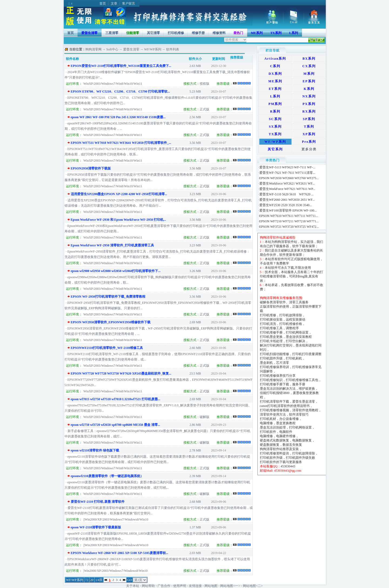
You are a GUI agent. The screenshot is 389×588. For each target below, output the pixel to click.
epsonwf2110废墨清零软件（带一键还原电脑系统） (107, 476)
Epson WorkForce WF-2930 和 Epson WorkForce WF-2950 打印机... (118, 220)
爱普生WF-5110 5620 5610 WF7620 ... (287, 194)
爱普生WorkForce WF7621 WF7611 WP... (287, 189)
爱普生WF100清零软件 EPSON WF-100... (288, 210)
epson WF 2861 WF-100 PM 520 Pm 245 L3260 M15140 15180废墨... (118, 117)
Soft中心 (112, 49)
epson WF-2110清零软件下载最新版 (96, 527)
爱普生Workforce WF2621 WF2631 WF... (287, 183)
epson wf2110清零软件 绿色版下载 (95, 450)
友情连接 (195, 586)
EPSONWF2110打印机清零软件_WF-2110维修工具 (107, 348)
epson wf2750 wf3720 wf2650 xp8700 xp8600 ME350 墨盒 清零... (115, 425)
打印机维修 (176, 33)
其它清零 (153, 33)
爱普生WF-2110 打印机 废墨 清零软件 (98, 502)
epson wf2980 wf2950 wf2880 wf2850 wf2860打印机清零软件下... (116, 271)
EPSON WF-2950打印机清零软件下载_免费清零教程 (108, 297)
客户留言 (129, 4)
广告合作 (164, 586)
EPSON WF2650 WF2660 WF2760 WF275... (289, 178)
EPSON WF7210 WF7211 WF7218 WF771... (289, 221)
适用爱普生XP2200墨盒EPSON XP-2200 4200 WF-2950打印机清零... (119, 194)
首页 (103, 4)
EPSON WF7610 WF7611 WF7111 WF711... (289, 216)
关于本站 (133, 586)
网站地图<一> (230, 586)
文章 (114, 4)
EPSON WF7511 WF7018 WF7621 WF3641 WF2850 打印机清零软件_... (121, 143)
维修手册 (198, 33)
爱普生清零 (131, 49)
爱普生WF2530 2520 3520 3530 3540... (286, 205)
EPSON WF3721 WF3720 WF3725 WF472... (289, 227)
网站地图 (211, 586)
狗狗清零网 (93, 49)
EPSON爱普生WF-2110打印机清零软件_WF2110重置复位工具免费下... (121, 66)
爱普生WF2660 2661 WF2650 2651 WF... (287, 200)
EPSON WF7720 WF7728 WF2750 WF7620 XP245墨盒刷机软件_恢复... (121, 373)
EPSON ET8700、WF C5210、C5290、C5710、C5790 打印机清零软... (120, 91)
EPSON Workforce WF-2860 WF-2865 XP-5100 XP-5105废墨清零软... (120, 553)
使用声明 (180, 586)
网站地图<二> (253, 586)
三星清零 (112, 33)
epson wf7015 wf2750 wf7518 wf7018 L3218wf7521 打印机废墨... (116, 399)
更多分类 (309, 149)
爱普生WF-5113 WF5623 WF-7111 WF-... (287, 167)
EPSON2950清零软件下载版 (91, 168)
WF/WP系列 (153, 49)
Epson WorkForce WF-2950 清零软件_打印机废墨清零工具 (112, 245)
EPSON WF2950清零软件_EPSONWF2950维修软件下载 (111, 322)
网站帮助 (148, 586)
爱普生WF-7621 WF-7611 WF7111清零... (287, 173)
